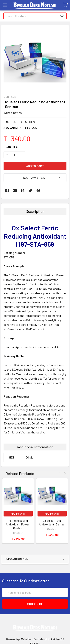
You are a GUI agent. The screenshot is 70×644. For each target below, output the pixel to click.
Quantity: (11, 147)
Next (64, 474)
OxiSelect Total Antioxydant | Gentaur (52, 522)
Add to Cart (18, 514)
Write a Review (13, 113)
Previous (60, 474)
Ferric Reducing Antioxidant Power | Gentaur (18, 524)
